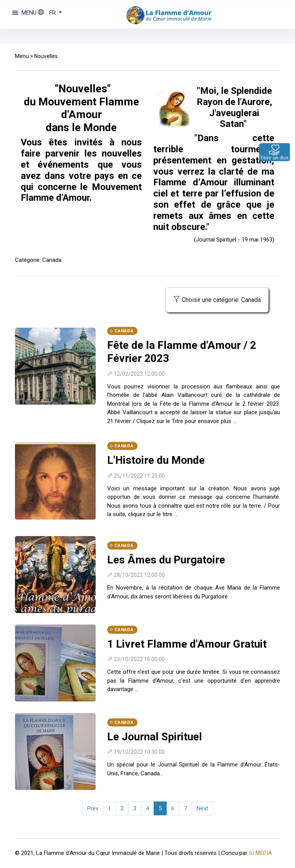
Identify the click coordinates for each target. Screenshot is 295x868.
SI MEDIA (260, 853)
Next (202, 808)
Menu (22, 56)
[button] (50, 13)
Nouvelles (46, 56)
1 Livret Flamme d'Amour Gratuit (187, 644)
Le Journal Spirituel (155, 737)
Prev (93, 808)
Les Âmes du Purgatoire (166, 560)
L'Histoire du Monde (156, 460)
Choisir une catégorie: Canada (217, 300)
